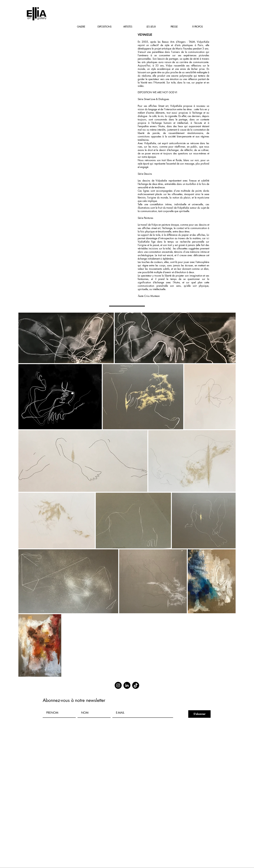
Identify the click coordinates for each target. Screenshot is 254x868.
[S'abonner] (199, 714)
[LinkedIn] (127, 685)
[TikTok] (136, 685)
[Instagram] (118, 685)
